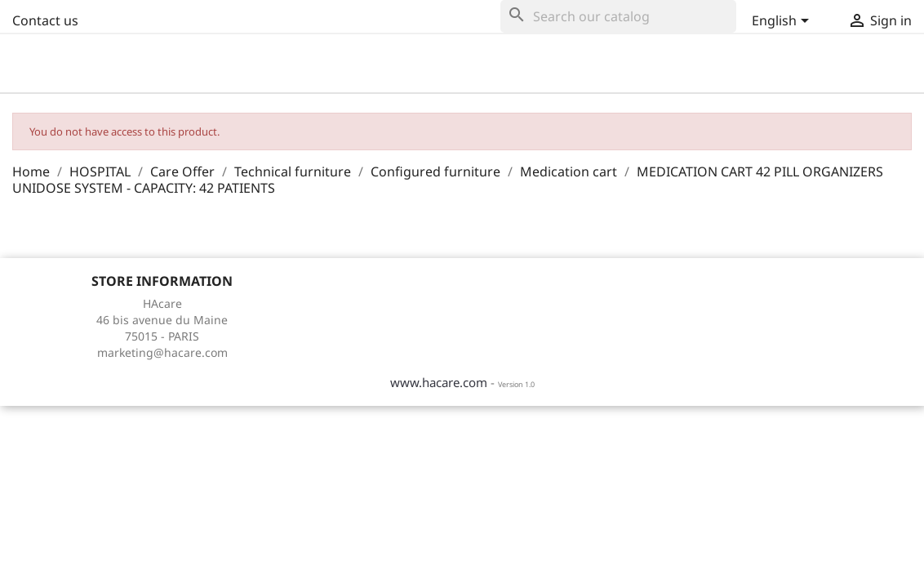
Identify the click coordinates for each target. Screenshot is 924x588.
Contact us (45, 20)
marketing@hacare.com (162, 352)
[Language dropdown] (782, 22)
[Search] (618, 16)
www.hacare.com (439, 382)
